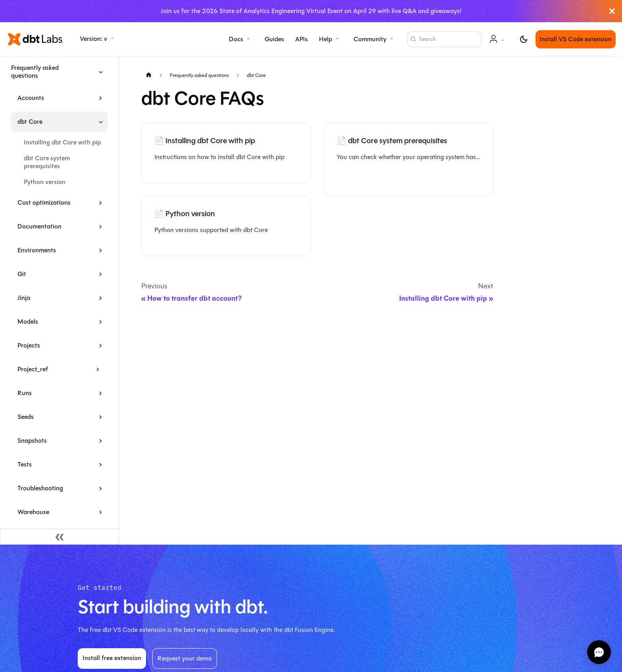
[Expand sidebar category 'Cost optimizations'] (101, 203)
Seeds (26, 417)
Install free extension (112, 658)
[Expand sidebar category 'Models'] (101, 322)
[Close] (612, 11)
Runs (25, 393)
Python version (45, 182)
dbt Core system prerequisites (47, 162)
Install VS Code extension (576, 39)
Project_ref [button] (33, 369)
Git (22, 274)
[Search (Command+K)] (444, 39)
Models (28, 322)
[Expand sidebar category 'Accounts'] (101, 98)
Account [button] (498, 43)
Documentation (39, 226)
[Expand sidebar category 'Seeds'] (101, 417)
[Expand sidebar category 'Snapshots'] (101, 441)
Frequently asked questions (35, 72)
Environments (37, 250)
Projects (29, 345)
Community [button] (370, 39)
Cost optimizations (44, 203)
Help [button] (325, 39)
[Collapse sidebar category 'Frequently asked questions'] (101, 72)
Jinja (24, 298)
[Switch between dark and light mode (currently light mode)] (524, 39)
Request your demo (185, 658)
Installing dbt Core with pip (62, 142)
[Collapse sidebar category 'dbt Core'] (101, 122)
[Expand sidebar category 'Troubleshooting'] (101, 488)
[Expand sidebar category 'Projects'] (101, 346)
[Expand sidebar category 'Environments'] (101, 250)
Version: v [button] (93, 39)
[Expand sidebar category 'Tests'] (101, 465)
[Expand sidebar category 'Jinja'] (101, 298)
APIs (301, 39)
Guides (274, 39)
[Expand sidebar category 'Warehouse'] (101, 512)
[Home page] (149, 75)
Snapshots (32, 441)
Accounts (31, 98)
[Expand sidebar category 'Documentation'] (101, 227)
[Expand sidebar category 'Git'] (101, 274)
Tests (25, 464)
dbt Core (30, 122)
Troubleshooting (40, 488)
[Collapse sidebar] (60, 537)
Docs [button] (236, 39)
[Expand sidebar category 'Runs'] (101, 393)
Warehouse (33, 512)
